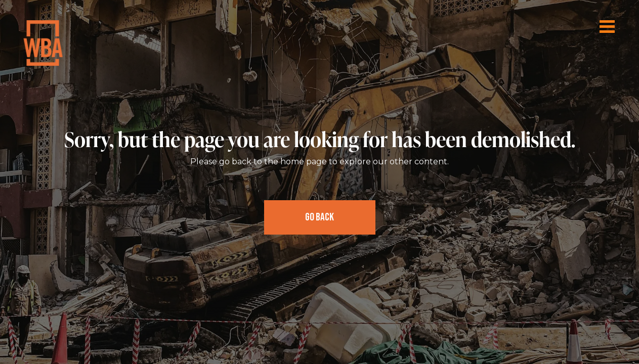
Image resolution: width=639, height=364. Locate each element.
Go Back (319, 217)
